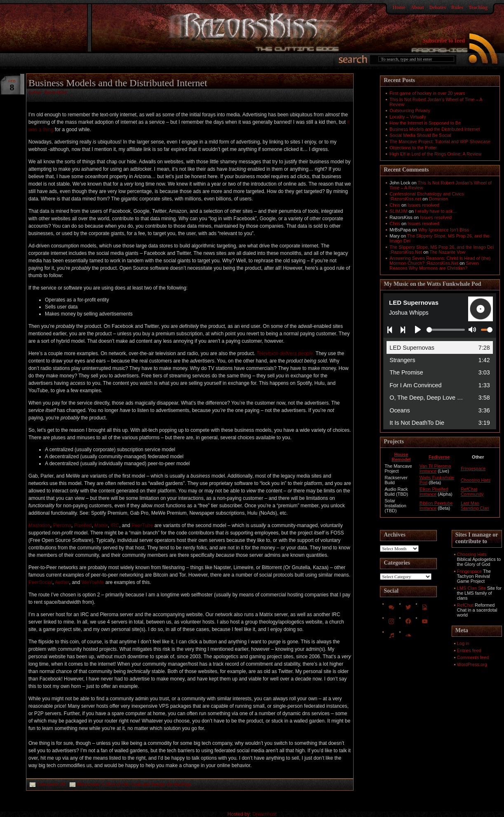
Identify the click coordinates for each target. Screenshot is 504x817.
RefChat (465, 605)
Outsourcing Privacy (410, 111)
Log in (463, 643)
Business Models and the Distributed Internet (118, 83)
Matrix (101, 525)
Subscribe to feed (444, 41)
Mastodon (39, 525)
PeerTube (142, 525)
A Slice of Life (115, 785)
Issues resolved (423, 205)
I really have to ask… (436, 211)
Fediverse (439, 457)
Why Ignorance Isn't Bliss (444, 230)
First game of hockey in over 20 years (427, 93)
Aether (62, 582)
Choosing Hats (476, 480)
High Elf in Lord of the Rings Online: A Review (435, 154)
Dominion (438, 199)
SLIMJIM (398, 211)
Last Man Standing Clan (475, 506)
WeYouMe (93, 582)
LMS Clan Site (471, 588)
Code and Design (148, 785)
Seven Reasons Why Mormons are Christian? (434, 266)
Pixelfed (83, 525)
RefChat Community (472, 492)
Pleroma (62, 525)
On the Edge (179, 785)
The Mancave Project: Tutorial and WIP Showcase (440, 141)
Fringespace (473, 469)
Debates (437, 7)
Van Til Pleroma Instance (435, 469)
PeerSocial (40, 582)
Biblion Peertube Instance (436, 506)
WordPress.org (472, 664)
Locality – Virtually (408, 117)
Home (399, 7)
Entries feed (469, 650)
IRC (115, 525)
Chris (395, 205)
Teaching (478, 7)
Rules (457, 7)
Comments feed (473, 657)
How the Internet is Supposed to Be (425, 123)
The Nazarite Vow (447, 252)
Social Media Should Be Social (420, 135)
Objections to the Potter (413, 148)
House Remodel (401, 457)
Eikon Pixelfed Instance (434, 492)
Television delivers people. (285, 353)
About (417, 7)
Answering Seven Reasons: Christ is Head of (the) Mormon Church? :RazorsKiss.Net (440, 261)
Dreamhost (265, 814)
